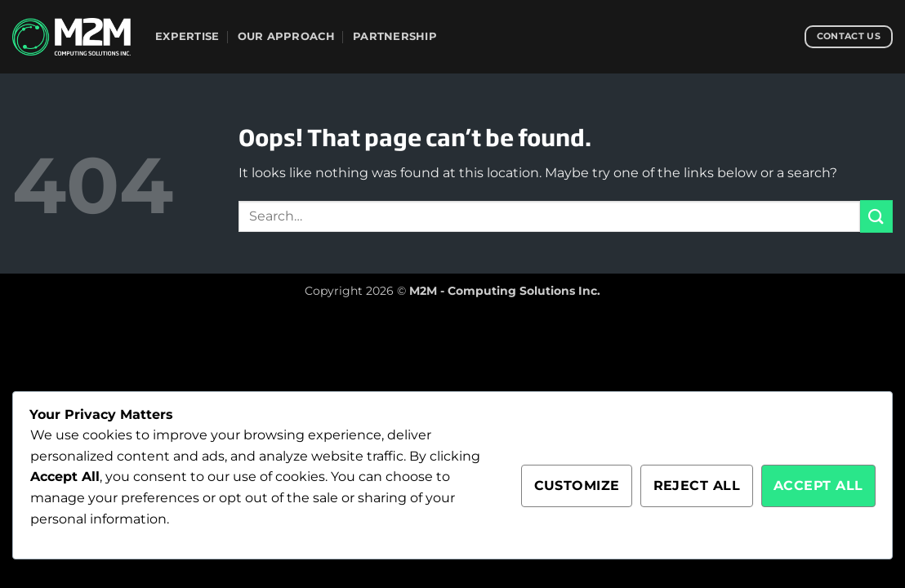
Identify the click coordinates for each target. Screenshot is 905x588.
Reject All (697, 486)
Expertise (187, 36)
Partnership (395, 36)
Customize (577, 486)
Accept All (818, 486)
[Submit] (876, 216)
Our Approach (286, 36)
